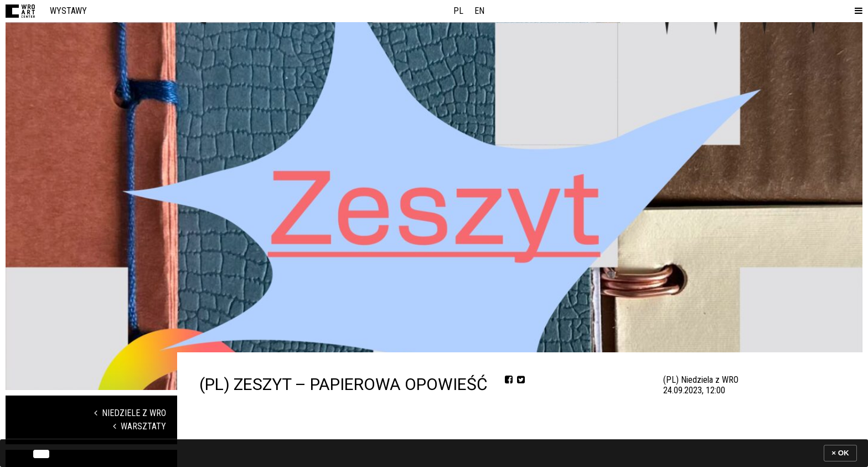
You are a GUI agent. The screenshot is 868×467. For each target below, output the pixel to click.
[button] (856, 11)
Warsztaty (139, 426)
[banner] (434, 453)
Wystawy (68, 11)
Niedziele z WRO (130, 413)
